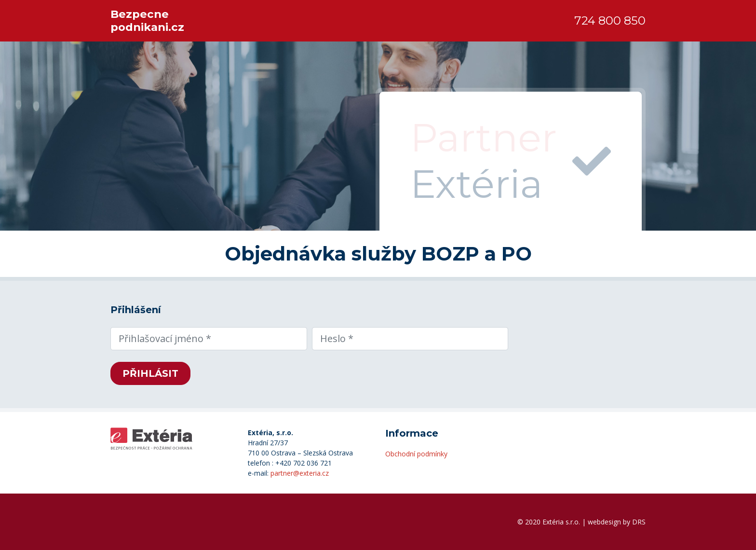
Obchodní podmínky (416, 454)
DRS (639, 522)
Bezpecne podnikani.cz (147, 21)
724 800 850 (610, 21)
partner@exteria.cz (300, 473)
